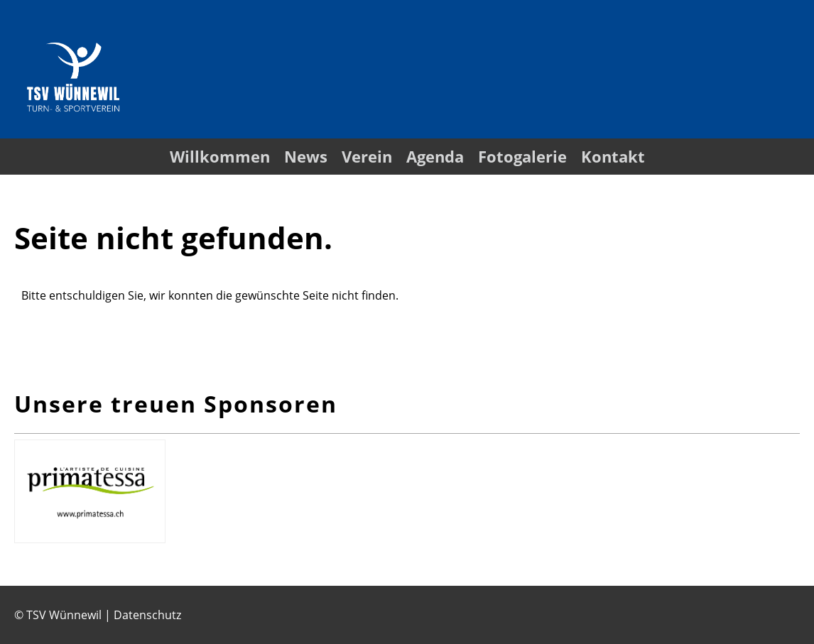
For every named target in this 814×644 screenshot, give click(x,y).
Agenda (435, 156)
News (306, 156)
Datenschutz (147, 615)
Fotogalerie (522, 156)
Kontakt (613, 156)
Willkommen (220, 156)
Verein (367, 156)
